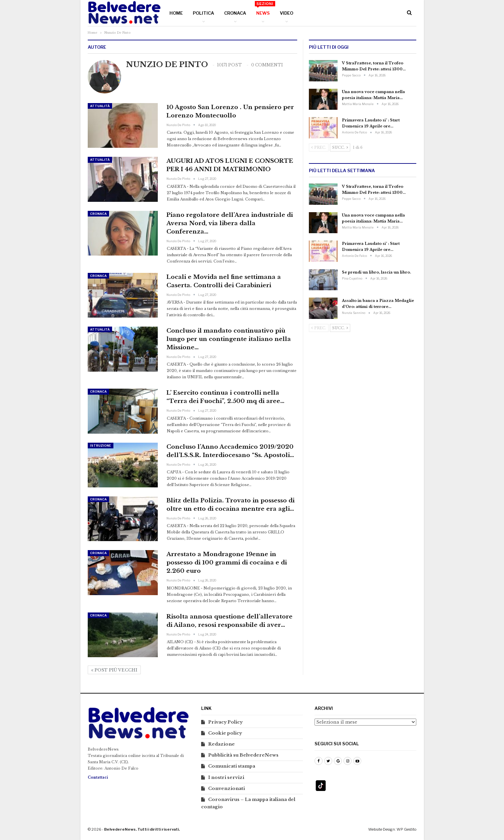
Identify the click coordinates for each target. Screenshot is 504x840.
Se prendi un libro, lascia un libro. (376, 272)
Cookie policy (225, 733)
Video (287, 13)
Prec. (319, 147)
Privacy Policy (225, 722)
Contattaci (98, 777)
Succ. (340, 147)
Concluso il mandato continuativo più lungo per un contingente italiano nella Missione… (229, 339)
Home (176, 13)
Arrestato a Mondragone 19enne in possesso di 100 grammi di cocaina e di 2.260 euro (227, 563)
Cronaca (235, 13)
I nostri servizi (226, 777)
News (265, 8)
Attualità (100, 106)
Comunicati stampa (232, 766)
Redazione (221, 744)
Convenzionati (226, 788)
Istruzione (101, 446)
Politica (203, 13)
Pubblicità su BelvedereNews (243, 755)
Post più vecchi (114, 670)
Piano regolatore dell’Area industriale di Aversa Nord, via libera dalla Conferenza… (230, 223)
